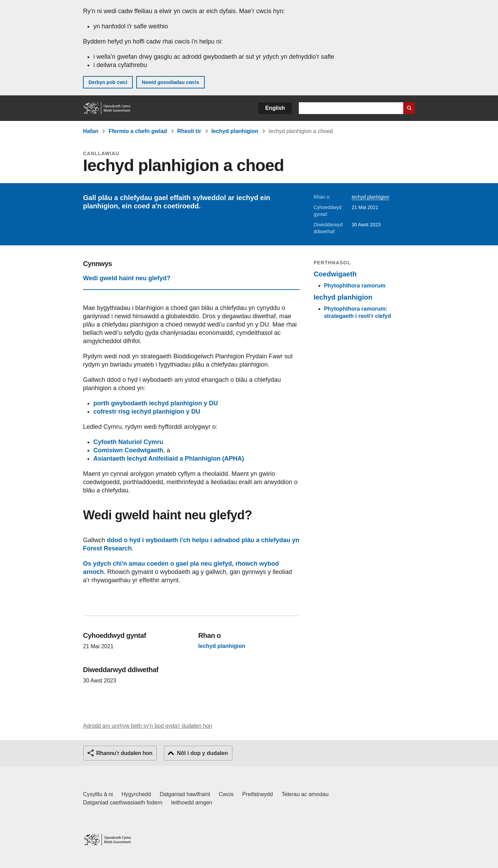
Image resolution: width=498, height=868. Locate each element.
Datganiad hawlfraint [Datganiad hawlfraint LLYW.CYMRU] (185, 794)
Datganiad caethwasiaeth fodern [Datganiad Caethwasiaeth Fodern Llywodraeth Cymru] (123, 803)
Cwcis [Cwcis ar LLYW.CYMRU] (226, 794)
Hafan (91, 131)
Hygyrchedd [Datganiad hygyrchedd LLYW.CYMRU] (136, 794)
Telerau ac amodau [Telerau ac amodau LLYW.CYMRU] (305, 794)
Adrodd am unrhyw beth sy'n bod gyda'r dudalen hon (147, 726)
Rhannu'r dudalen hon (124, 753)
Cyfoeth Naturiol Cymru (128, 442)
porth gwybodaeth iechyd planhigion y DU (156, 403)
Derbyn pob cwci (108, 82)
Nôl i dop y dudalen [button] (202, 753)
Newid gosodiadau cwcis (170, 82)
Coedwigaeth (335, 274)
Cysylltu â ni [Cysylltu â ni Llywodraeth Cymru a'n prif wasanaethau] (98, 794)
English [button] (275, 108)
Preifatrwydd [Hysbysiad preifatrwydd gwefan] (257, 794)
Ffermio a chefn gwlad (138, 131)
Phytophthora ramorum (355, 286)
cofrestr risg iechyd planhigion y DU (147, 412)
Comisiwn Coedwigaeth (128, 450)
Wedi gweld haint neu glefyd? (127, 278)
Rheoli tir (189, 131)
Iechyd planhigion (235, 131)
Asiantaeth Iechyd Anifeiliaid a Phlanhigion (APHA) (169, 459)
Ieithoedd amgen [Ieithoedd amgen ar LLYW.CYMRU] (192, 803)
